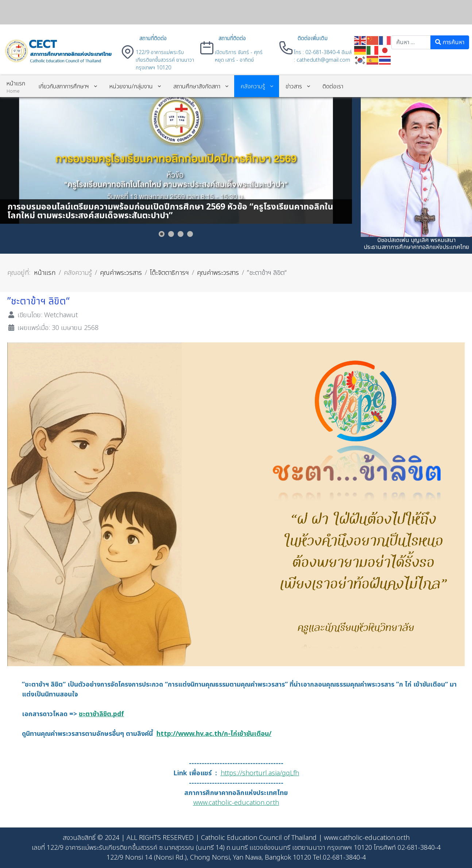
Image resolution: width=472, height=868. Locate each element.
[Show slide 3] (181, 234)
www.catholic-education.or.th (236, 803)
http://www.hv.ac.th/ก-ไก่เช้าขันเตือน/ (214, 734)
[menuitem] (16, 86)
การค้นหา (450, 42)
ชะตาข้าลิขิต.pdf (101, 714)
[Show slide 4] (190, 234)
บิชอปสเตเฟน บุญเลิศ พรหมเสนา (416, 240)
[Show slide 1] (162, 234)
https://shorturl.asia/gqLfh (260, 773)
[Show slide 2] (171, 234)
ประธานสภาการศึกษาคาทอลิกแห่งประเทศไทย (416, 247)
